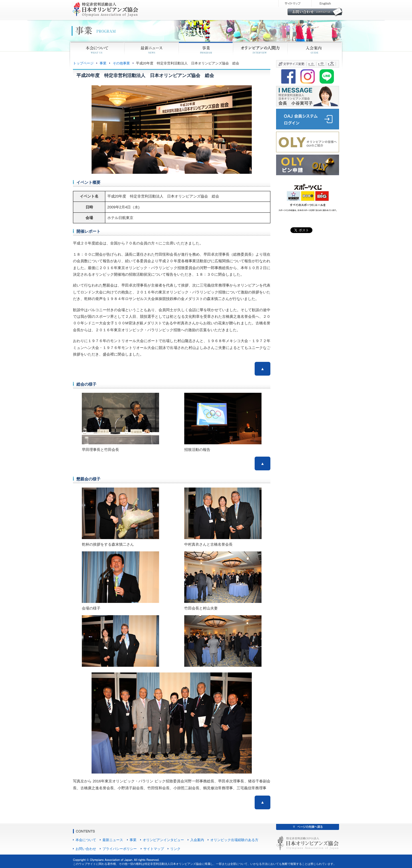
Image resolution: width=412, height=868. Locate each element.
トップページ (83, 63)
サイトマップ (154, 849)
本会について (86, 840)
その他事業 (121, 63)
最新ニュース (113, 840)
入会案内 (197, 840)
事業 (103, 63)
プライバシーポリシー (120, 849)
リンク (175, 849)
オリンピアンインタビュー (163, 840)
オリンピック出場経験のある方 (234, 840)
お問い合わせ (86, 849)
